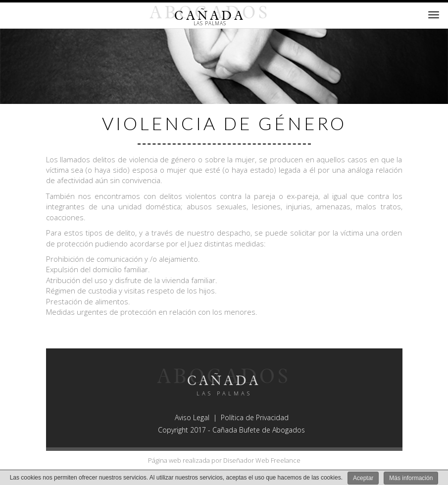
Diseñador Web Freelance (262, 460)
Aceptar (363, 478)
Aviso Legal (192, 417)
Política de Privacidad (255, 417)
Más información (411, 478)
